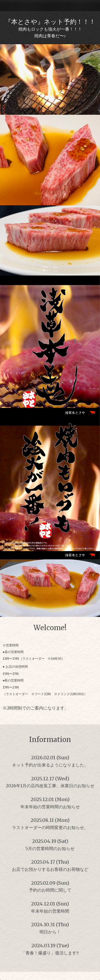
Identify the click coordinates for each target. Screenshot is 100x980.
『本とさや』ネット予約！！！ (50, 22)
